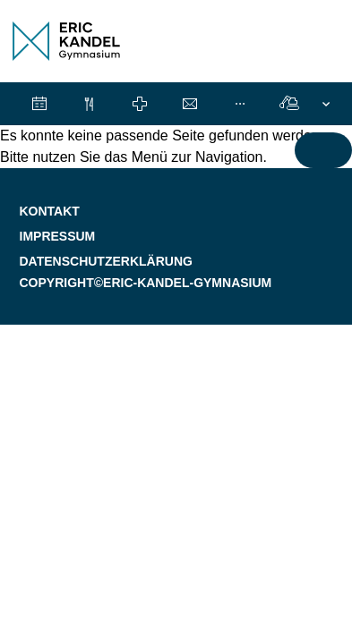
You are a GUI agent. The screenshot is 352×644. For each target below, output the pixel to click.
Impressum (58, 236)
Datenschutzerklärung (106, 261)
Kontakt (50, 211)
